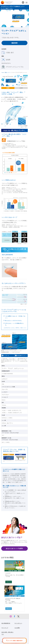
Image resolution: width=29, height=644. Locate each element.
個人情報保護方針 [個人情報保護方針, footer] (6, 623)
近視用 (8, 88)
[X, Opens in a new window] (18, 617)
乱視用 (21, 88)
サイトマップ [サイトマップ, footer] (5, 628)
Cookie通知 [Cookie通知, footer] (17, 628)
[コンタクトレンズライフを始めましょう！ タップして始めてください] (14, 7)
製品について (8, 72)
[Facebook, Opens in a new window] (15, 617)
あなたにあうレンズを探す (14, 548)
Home (3, 72)
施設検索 (14, 43)
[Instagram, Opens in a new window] (11, 617)
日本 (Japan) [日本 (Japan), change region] (23, 3)
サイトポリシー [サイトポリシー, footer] (18, 623)
